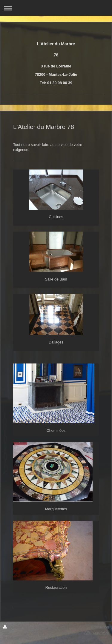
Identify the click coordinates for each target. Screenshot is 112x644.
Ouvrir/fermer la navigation (56, 8)
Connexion (100, 627)
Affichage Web (97, 633)
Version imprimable (23, 627)
